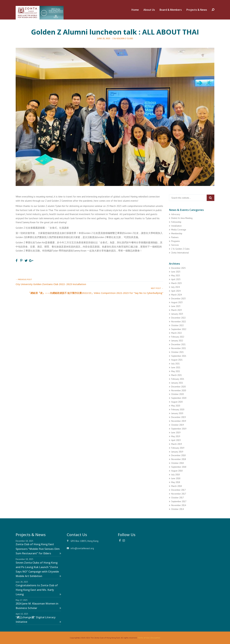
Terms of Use (144, 638)
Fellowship (176, 222)
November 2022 (179, 322)
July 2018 (175, 475)
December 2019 (178, 417)
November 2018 (179, 459)
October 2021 (177, 352)
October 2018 (177, 463)
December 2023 (178, 298)
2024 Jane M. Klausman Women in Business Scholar (38, 606)
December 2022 (178, 318)
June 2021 (176, 367)
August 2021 (177, 360)
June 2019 (176, 432)
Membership (177, 233)
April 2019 (176, 440)
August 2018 (177, 471)
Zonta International (180, 253)
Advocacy (176, 214)
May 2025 (176, 275)
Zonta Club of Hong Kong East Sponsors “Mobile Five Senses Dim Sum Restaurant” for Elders (38, 549)
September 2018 (179, 467)
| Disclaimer (155, 638)
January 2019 (177, 452)
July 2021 (175, 364)
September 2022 (179, 329)
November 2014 (179, 505)
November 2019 (179, 421)
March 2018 (176, 486)
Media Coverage (179, 230)
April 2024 (176, 291)
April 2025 (176, 279)
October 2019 (177, 425)
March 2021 (176, 375)
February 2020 (178, 409)
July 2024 (175, 287)
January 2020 (177, 413)
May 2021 (176, 371)
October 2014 (177, 509)
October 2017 (177, 498)
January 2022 (177, 341)
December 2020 (178, 387)
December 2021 (178, 344)
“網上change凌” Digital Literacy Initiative (38, 619)
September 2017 (179, 501)
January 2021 (177, 383)
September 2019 (179, 429)
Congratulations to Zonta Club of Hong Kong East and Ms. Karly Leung (38, 590)
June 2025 (176, 272)
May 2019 (176, 436)
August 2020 (177, 402)
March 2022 (176, 333)
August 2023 (177, 302)
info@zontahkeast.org (82, 548)
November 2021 (179, 348)
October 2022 (177, 325)
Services (175, 245)
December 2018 (178, 455)
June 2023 (176, 306)
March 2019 (176, 444)
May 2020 (176, 406)
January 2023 (177, 314)
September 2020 (179, 398)
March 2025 (176, 283)
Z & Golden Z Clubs (123, 38)
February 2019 (178, 448)
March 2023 (176, 310)
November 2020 (179, 390)
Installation (176, 226)
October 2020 (177, 394)
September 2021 (179, 356)
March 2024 (176, 295)
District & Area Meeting (182, 218)
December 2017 (178, 490)
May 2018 (176, 482)
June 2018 (176, 478)
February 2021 (178, 379)
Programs (176, 241)
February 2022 (178, 337)
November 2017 (179, 494)
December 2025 (178, 268)
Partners (175, 237)
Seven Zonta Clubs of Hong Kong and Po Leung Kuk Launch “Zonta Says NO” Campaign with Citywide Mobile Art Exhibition (38, 569)
